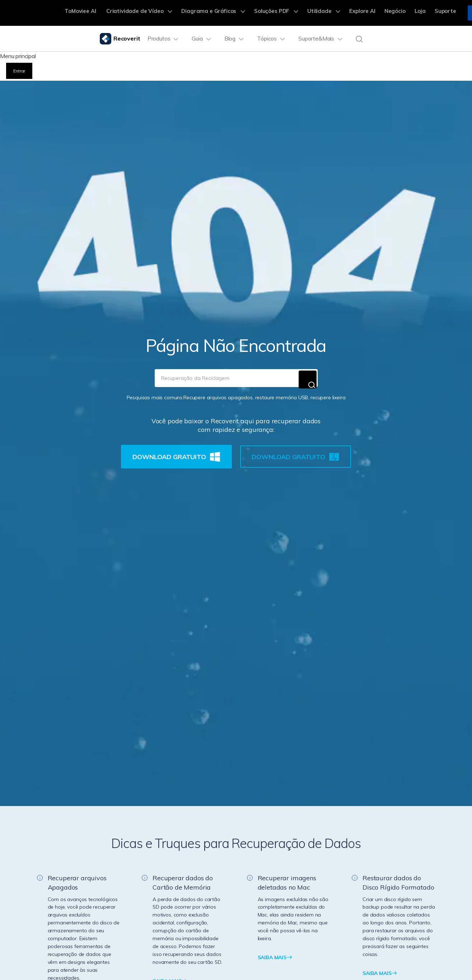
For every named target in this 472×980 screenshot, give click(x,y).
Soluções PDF (274, 13)
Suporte (427, 13)
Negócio (382, 13)
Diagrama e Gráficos (216, 13)
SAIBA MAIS (275, 954)
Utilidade (317, 13)
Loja (404, 13)
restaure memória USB (282, 394)
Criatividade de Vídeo (149, 13)
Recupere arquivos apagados (218, 394)
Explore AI (352, 13)
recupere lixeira (328, 394)
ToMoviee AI (94, 13)
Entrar (20, 69)
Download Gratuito (176, 453)
